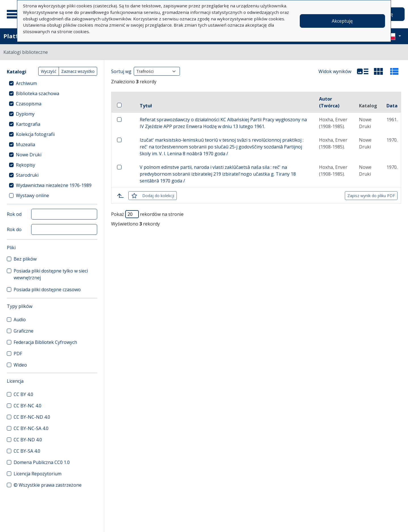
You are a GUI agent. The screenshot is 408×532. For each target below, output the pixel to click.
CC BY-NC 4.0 (27, 406)
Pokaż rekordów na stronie (147, 214)
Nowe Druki (29, 155)
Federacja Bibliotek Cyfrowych (45, 342)
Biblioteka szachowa (38, 93)
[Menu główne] (14, 14)
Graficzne (24, 331)
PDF (18, 354)
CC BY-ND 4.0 (28, 440)
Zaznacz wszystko (78, 71)
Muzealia (25, 144)
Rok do (14, 229)
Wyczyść (49, 71)
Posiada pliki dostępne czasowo (47, 290)
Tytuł (146, 106)
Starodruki (27, 175)
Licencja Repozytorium (38, 474)
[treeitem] (52, 83)
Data (392, 106)
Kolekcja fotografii (35, 134)
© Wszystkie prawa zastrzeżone (48, 485)
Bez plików (25, 259)
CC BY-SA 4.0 (27, 451)
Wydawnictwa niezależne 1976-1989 (54, 185)
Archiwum (26, 83)
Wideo (20, 365)
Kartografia (28, 124)
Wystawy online (32, 195)
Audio (20, 320)
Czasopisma (29, 104)
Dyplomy (25, 114)
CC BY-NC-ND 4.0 (32, 417)
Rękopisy (25, 165)
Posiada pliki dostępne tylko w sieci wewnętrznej (51, 274)
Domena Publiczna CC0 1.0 (42, 462)
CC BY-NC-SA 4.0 (31, 428)
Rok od (14, 214)
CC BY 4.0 (23, 394)
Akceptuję (342, 21)
